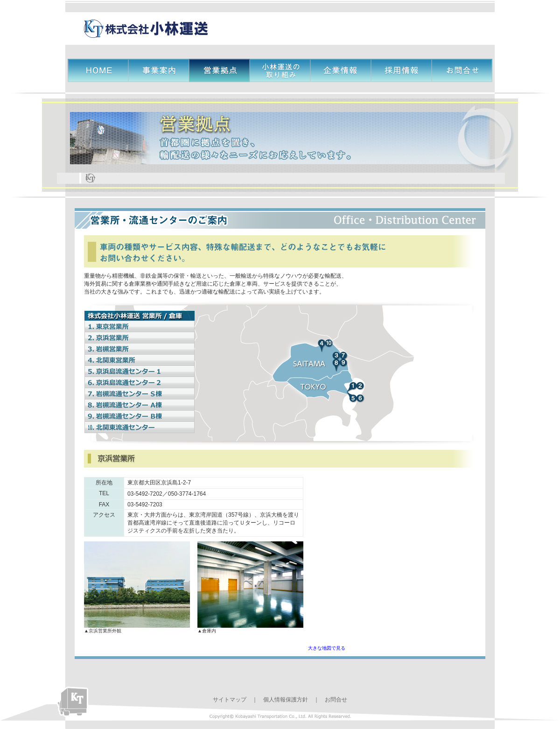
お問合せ (336, 700)
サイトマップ (230, 700)
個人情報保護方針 (286, 700)
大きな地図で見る (327, 648)
